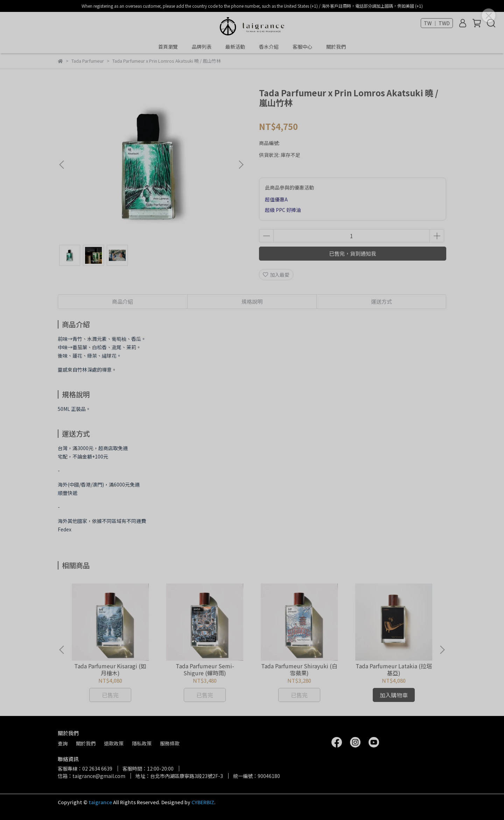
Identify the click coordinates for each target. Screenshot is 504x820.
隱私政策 (142, 743)
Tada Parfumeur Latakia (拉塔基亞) (394, 669)
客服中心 (302, 47)
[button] (241, 165)
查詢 (63, 743)
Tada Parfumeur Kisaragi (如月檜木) (110, 669)
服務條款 (170, 743)
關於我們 (336, 47)
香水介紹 (269, 47)
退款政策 (114, 743)
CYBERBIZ (203, 802)
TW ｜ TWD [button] (437, 23)
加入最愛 (276, 275)
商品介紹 (122, 301)
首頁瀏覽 (168, 47)
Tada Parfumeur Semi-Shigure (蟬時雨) (205, 669)
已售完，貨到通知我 (353, 253)
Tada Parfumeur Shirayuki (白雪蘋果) (299, 669)
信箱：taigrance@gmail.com (92, 776)
